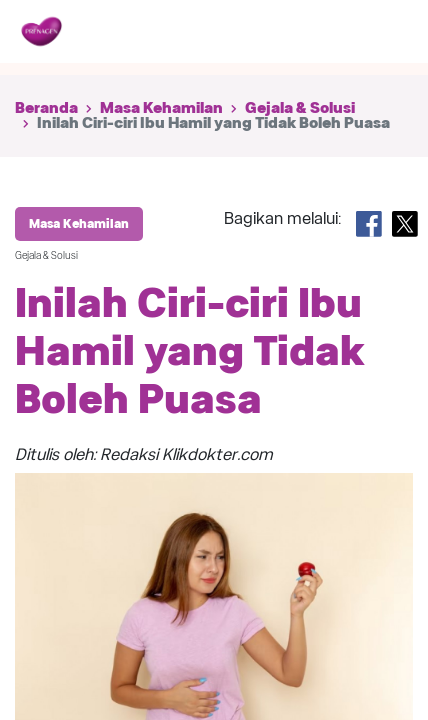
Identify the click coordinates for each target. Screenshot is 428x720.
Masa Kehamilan (161, 108)
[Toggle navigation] (386, 32)
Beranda (46, 108)
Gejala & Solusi (300, 108)
